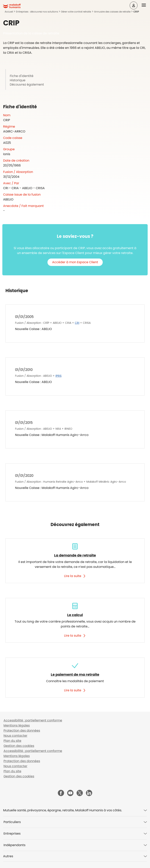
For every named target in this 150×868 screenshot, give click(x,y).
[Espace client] (134, 5)
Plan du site (12, 741)
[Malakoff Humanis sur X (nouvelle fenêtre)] (80, 793)
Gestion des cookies (19, 746)
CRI (77, 323)
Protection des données (22, 731)
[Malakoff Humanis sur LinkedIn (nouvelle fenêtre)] (89, 793)
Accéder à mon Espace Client (75, 262)
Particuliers (12, 822)
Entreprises (12, 834)
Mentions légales (17, 725)
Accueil (9, 12)
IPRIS (58, 376)
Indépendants (14, 845)
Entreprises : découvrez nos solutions (37, 12)
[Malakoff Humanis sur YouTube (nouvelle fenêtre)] (70, 793)
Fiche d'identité (22, 76)
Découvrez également (27, 85)
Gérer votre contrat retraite (76, 12)
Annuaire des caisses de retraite (112, 12)
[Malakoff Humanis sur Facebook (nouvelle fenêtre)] (61, 793)
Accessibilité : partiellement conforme (33, 720)
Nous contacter (15, 736)
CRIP (136, 12)
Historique (18, 80)
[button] (146, 5)
